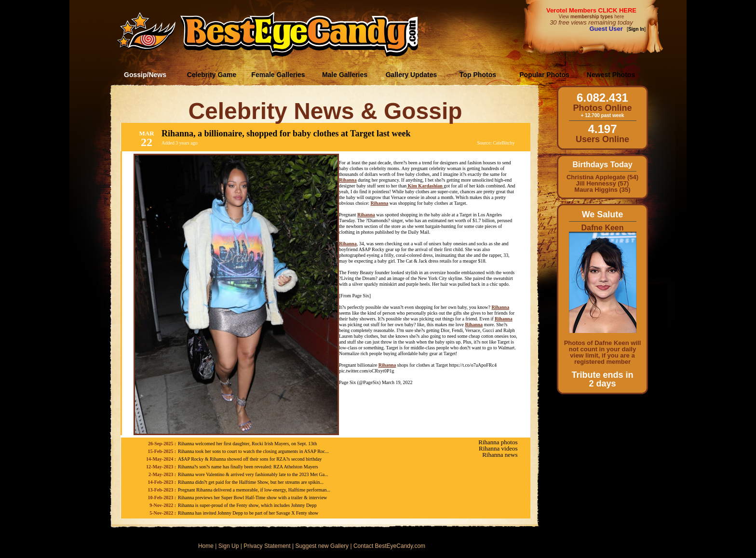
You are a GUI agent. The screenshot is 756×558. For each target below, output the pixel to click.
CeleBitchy (504, 143)
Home (206, 546)
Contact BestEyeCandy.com (389, 546)
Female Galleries (278, 75)
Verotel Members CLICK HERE (591, 10)
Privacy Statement (267, 546)
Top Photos (478, 75)
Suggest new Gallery (322, 546)
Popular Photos (544, 75)
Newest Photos (611, 75)
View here (591, 17)
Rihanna (348, 180)
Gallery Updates (412, 75)
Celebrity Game (212, 75)
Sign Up (229, 546)
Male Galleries (345, 75)
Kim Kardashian (425, 186)
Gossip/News (145, 75)
